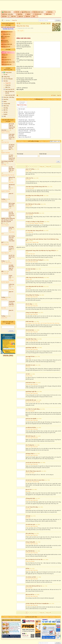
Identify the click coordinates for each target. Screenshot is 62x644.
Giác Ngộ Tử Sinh (30, 357)
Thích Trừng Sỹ (5, 225)
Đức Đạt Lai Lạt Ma (30, 402)
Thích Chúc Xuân (30, 188)
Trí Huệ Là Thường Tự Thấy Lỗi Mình (35, 222)
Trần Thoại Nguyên (30, 411)
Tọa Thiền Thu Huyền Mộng (33, 409)
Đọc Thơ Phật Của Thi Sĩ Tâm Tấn (34, 560)
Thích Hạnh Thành (30, 473)
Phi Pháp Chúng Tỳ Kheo (11, 248)
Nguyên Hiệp (35, 242)
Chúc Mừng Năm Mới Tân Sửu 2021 (35, 286)
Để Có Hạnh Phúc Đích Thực (12, 205)
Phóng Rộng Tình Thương (32, 295)
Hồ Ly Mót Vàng (30, 533)
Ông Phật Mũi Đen (30, 551)
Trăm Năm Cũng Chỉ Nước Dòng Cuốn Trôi (36, 187)
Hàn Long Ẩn (20, 31)
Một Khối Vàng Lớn (31, 436)
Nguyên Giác (29, 206)
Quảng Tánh (4, 201)
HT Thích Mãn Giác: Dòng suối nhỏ (34, 231)
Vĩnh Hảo (28, 197)
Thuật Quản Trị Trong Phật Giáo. (12, 303)
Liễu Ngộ (28, 516)
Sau (48, 23)
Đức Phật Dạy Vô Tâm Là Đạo (33, 204)
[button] (7, 12)
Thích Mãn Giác (29, 232)
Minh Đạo (28, 271)
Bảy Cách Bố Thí (30, 595)
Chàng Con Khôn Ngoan (32, 313)
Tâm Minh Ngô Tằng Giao (32, 262)
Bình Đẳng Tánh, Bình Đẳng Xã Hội (34, 196)
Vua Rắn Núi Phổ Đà (31, 428)
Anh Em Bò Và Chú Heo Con (33, 463)
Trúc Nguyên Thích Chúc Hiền (33, 323)
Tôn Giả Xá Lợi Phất (31, 577)
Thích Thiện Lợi (5, 253)
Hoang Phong (29, 376)
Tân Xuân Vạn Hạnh (31, 269)
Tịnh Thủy (4, 165)
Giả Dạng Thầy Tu (30, 454)
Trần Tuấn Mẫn (5, 273)
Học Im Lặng (29, 304)
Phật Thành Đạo (30, 321)
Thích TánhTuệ (29, 215)
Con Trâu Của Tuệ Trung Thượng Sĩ (35, 260)
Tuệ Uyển (38, 402)
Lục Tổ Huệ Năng (30, 223)
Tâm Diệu (11, 182)
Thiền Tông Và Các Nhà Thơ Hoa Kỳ (35, 278)
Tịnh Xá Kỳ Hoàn (30, 330)
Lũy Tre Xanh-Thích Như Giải (47, 323)
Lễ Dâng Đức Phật (30, 498)
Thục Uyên (28, 288)
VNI (59, 141)
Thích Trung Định (5, 210)
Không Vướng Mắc (30, 542)
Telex (55, 141)
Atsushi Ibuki (29, 242)
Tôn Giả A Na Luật (30, 524)
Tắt (51, 141)
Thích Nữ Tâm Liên (30, 254)
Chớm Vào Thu (29, 178)
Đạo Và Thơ (29, 489)
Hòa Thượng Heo (30, 445)
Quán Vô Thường (30, 169)
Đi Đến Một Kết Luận (31, 400)
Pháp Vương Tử (5, 244)
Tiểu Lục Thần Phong (6, 263)
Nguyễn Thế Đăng (6, 132)
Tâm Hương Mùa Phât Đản (32, 213)
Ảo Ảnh (27, 568)
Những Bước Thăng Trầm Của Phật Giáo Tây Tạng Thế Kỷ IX (41, 251)
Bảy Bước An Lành (30, 365)
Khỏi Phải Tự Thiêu (31, 383)
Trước (44, 23)
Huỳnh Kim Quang (30, 561)
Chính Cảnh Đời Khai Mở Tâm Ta (34, 586)
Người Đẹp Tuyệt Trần (31, 348)
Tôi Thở (28, 374)
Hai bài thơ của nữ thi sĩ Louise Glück (35, 480)
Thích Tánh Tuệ (5, 142)
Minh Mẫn (4, 308)
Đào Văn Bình (29, 588)
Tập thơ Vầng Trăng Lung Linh (33, 471)
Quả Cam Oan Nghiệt (31, 419)
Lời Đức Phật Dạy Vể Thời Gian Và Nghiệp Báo (37, 604)
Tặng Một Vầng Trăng (31, 339)
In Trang (17, 95)
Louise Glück (29, 482)
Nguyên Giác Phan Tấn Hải (8, 175)
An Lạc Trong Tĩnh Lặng (32, 507)
